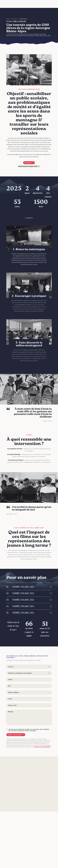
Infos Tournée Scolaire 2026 (29, 166)
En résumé (29, 163)
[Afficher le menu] (49, 4)
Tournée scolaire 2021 (20, 587)
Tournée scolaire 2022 (20, 593)
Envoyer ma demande (16, 735)
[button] (44, 4)
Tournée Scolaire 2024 (20, 606)
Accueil (8, 19)
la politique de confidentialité (42, 747)
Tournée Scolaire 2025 (20, 613)
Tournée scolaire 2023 (20, 600)
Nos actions (15, 19)
